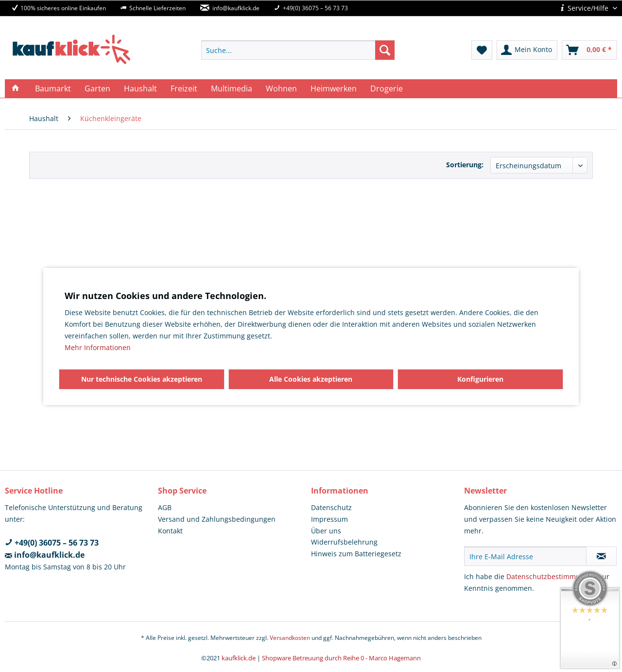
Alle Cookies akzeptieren (311, 379)
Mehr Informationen (98, 347)
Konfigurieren (480, 379)
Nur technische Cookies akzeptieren (142, 379)
